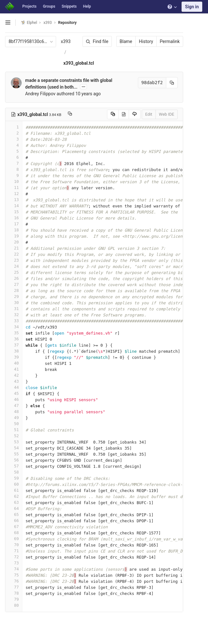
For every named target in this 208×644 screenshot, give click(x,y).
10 (14, 181)
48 (14, 412)
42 (14, 375)
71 (14, 551)
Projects (29, 6)
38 (14, 351)
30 (14, 303)
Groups (49, 6)
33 (14, 321)
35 (14, 333)
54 (14, 448)
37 (14, 345)
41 (14, 369)
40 (14, 363)
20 (14, 242)
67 (14, 527)
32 (14, 315)
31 (14, 309)
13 (14, 200)
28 (14, 290)
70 (14, 545)
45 (14, 393)
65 (14, 514)
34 (14, 327)
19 (14, 236)
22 (14, 254)
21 (14, 248)
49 (14, 418)
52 (14, 436)
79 (14, 599)
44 (14, 387)
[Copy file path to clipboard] (70, 114)
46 (14, 399)
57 (14, 466)
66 (14, 521)
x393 (66, 41)
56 (14, 460)
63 (14, 502)
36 (14, 339)
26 (14, 278)
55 (14, 454)
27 (14, 284)
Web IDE (167, 114)
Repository (68, 23)
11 (14, 188)
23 (14, 260)
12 (14, 194)
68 (14, 533)
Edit (149, 114)
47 (14, 405)
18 (14, 230)
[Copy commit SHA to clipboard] (172, 83)
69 (14, 539)
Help (87, 6)
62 (14, 496)
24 (14, 266)
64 (14, 508)
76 (14, 581)
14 (14, 206)
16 (14, 218)
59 (14, 478)
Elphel (29, 22)
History (146, 41)
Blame (126, 41)
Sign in (192, 7)
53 (14, 442)
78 (14, 593)
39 (14, 357)
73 (14, 563)
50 (14, 424)
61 (14, 490)
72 (14, 557)
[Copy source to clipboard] (113, 114)
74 (14, 569)
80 (14, 605)
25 (14, 272)
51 (14, 430)
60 (14, 484)
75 (14, 575)
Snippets (69, 6)
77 (14, 587)
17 (14, 224)
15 (14, 212)
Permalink (170, 41)
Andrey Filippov (40, 94)
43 (14, 381)
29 (14, 297)
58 (14, 472)
